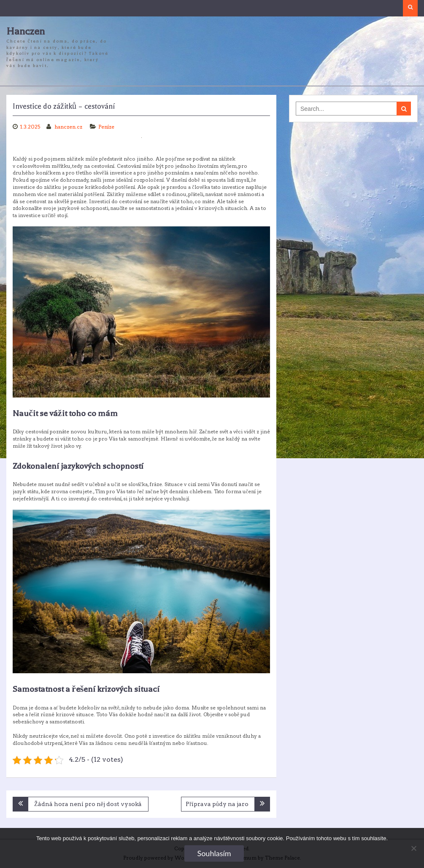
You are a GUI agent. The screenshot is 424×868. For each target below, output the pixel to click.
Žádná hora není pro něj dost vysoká (88, 804)
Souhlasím (214, 853)
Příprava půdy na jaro (217, 804)
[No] (413, 848)
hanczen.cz (69, 127)
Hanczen (26, 31)
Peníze (106, 127)
